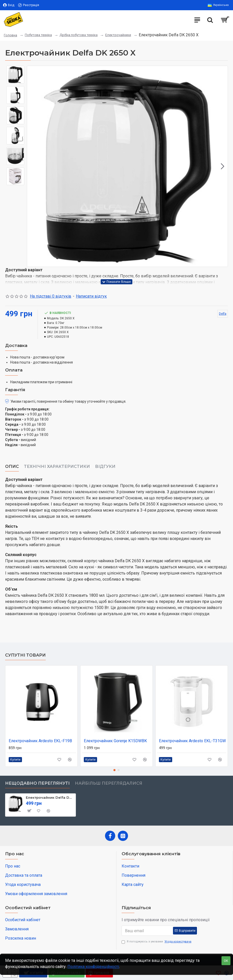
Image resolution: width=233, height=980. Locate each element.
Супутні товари (25, 655)
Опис (12, 466)
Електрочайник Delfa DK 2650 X (50, 797)
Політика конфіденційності (93, 967)
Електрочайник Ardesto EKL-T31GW (192, 741)
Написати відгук (91, 296)
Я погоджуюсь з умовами (157, 942)
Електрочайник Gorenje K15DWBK (115, 741)
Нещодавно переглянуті (37, 783)
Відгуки (105, 466)
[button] (223, 166)
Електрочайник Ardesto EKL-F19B (40, 741)
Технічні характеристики (57, 466)
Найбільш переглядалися (109, 783)
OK (226, 961)
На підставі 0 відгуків (51, 296)
